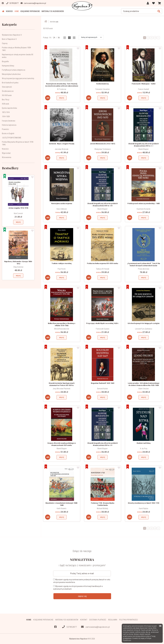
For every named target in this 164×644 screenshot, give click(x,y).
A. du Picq (144, 449)
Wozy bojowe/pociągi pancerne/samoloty (18, 78)
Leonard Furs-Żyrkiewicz (144, 329)
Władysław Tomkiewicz (103, 149)
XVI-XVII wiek (7, 95)
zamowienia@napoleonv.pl (95, 627)
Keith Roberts (62, 508)
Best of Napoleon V (9, 39)
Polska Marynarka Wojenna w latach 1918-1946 (18, 143)
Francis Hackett (144, 89)
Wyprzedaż (6, 153)
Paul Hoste (62, 269)
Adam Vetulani (144, 389)
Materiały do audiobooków (52, 11)
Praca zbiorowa (144, 269)
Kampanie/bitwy (8, 66)
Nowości (9, 11)
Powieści (5, 129)
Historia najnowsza (9, 125)
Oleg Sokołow (18, 267)
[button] (91, 37)
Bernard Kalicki (102, 389)
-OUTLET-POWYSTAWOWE (12, 138)
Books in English (8, 133)
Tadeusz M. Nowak (103, 269)
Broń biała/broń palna (10, 83)
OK (160, 626)
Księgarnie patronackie (29, 11)
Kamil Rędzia (143, 508)
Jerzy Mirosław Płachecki (62, 389)
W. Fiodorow (62, 89)
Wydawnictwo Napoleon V (12, 35)
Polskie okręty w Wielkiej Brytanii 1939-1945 (17, 49)
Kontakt (84, 620)
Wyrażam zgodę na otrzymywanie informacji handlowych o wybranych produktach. (78, 587)
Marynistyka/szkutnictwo (11, 74)
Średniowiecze (8, 91)
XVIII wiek (6, 104)
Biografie (5, 61)
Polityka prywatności (129, 620)
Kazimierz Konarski (144, 209)
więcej (18, 222)
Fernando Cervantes (103, 89)
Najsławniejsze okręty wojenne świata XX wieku (18, 56)
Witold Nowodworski (62, 329)
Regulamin (113, 620)
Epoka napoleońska (9, 108)
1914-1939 (6, 117)
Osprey (5, 43)
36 (59, 37)
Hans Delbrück (62, 209)
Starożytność (7, 87)
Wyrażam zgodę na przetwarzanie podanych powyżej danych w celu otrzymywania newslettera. (82, 581)
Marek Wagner (143, 149)
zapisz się (82, 596)
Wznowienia (7, 157)
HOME (16, 11)
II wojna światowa (9, 121)
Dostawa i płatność (98, 620)
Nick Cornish (18, 213)
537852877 (70, 627)
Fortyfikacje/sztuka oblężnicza (14, 70)
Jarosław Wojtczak (62, 149)
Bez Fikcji (6, 100)
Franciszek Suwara (102, 329)
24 (54, 37)
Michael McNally (102, 508)
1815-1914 (6, 112)
